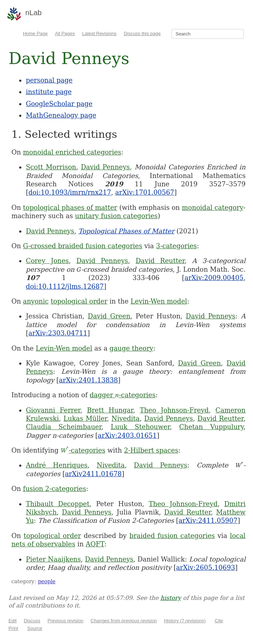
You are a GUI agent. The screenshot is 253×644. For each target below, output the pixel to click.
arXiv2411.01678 (93, 474)
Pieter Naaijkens (53, 559)
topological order (79, 301)
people (47, 581)
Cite (219, 621)
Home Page (35, 33)
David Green (109, 316)
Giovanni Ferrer (53, 410)
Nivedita (126, 418)
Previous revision (65, 621)
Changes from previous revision (124, 621)
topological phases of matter (70, 207)
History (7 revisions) (185, 621)
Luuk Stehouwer (140, 427)
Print (13, 628)
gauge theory (132, 348)
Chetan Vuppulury (211, 427)
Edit (12, 621)
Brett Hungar (110, 410)
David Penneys (105, 167)
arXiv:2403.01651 (127, 435)
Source (35, 628)
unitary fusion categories (116, 216)
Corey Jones (47, 261)
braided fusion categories (172, 536)
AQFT (95, 544)
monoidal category (213, 207)
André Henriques (56, 465)
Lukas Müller (85, 418)
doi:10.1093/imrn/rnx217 (69, 192)
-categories (83, 450)
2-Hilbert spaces (151, 450)
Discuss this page (142, 33)
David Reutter (160, 261)
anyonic (36, 301)
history (171, 598)
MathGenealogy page (61, 115)
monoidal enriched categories (72, 152)
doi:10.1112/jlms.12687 (65, 286)
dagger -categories (123, 395)
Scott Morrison (51, 167)
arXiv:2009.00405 (214, 278)
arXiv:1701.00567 (145, 192)
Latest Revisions (99, 33)
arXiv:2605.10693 (205, 567)
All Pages (65, 33)
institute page (49, 92)
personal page (49, 80)
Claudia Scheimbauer (64, 427)
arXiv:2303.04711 (58, 333)
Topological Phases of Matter (126, 231)
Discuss (32, 621)
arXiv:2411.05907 (208, 520)
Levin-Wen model (159, 301)
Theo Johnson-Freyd (174, 410)
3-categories (176, 246)
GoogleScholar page (59, 104)
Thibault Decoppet (58, 504)
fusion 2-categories (54, 489)
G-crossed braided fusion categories (82, 246)
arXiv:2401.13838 (88, 380)
